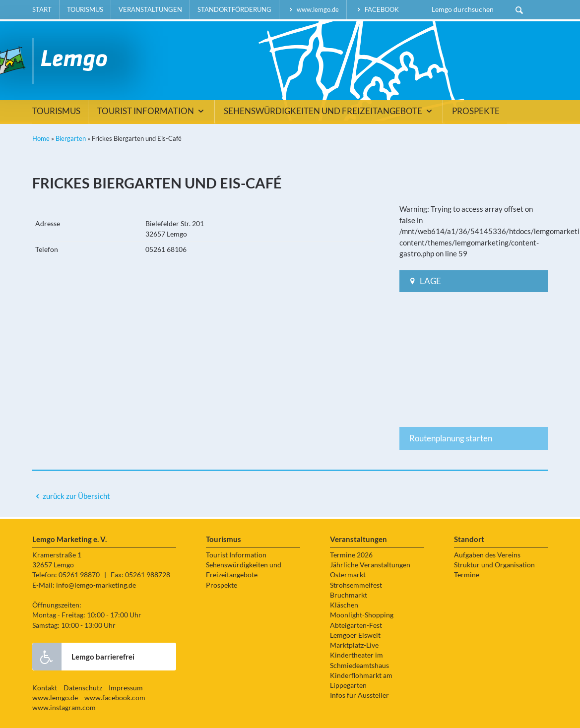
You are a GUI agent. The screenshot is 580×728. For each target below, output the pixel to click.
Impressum (126, 688)
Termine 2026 (351, 555)
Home (41, 138)
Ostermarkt (348, 575)
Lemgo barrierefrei (83, 657)
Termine (467, 575)
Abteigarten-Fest (356, 625)
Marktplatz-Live (354, 645)
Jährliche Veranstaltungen (370, 565)
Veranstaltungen (150, 9)
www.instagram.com (64, 708)
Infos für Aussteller (359, 695)
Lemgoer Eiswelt (355, 635)
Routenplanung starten (451, 438)
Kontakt (45, 688)
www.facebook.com (115, 698)
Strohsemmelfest (356, 585)
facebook (377, 9)
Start (42, 9)
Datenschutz (83, 688)
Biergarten (71, 138)
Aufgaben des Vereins (487, 555)
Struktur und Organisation (494, 565)
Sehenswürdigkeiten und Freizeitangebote (329, 111)
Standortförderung (234, 9)
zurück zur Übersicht (76, 496)
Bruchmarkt (349, 595)
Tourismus (85, 9)
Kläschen (344, 605)
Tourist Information (152, 111)
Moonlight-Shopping (362, 615)
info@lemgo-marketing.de (96, 585)
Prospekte (476, 111)
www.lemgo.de (313, 9)
